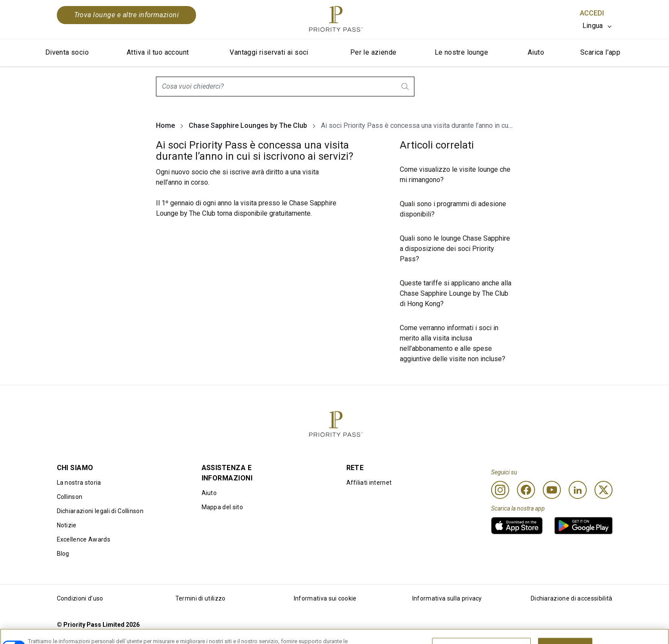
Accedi (592, 13)
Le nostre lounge (461, 52)
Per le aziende (373, 52)
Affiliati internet (369, 483)
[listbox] (597, 26)
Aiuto (536, 52)
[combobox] (285, 87)
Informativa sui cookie (325, 598)
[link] (517, 526)
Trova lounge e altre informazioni (127, 15)
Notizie (67, 525)
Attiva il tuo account (158, 52)
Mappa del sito (222, 507)
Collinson (70, 497)
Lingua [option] (593, 26)
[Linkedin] (578, 490)
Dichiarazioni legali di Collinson (100, 511)
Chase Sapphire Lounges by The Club (248, 125)
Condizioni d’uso (80, 598)
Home (165, 125)
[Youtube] (552, 490)
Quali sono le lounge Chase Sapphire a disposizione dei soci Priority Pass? (455, 249)
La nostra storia (79, 483)
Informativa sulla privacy (447, 598)
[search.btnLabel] (406, 87)
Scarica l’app (600, 52)
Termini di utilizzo (201, 598)
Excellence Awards (84, 539)
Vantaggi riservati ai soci (269, 52)
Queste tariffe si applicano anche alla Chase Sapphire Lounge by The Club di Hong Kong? (456, 293)
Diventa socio (67, 52)
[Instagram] (500, 490)
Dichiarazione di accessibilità (572, 598)
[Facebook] (526, 490)
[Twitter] (604, 490)
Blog (63, 554)
